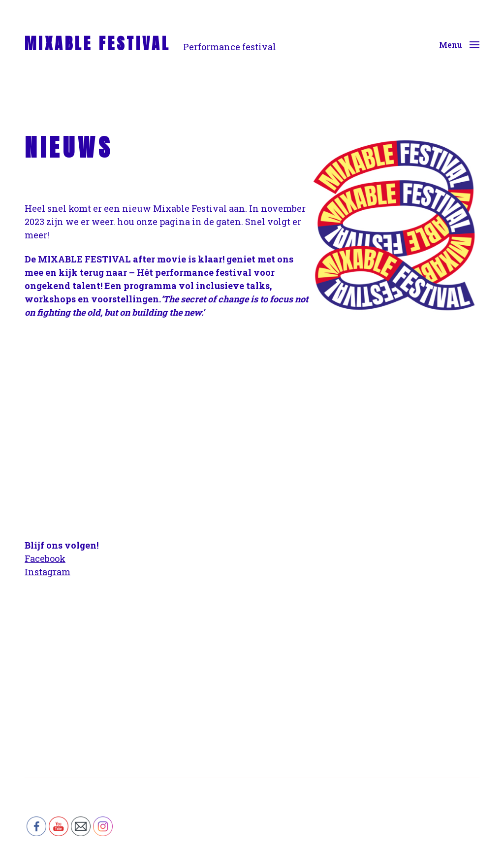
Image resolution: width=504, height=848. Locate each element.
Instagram (47, 572)
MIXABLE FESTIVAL (98, 44)
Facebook (45, 558)
